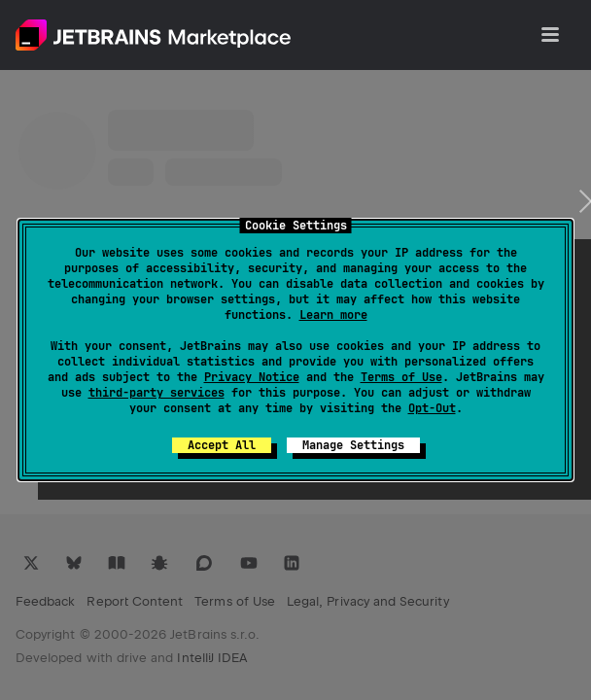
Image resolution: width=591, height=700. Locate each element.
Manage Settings (353, 445)
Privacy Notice (252, 377)
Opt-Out (432, 408)
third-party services (156, 393)
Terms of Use (401, 377)
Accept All (222, 445)
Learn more (333, 315)
